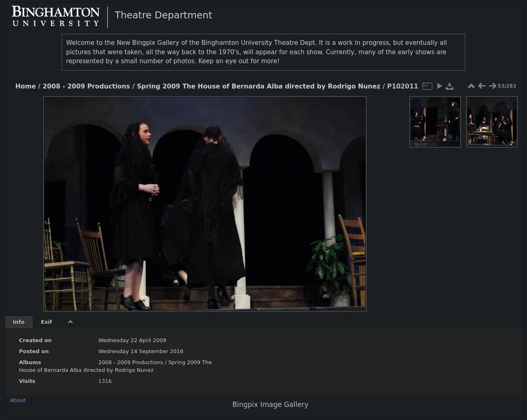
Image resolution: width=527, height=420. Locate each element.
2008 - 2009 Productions (86, 86)
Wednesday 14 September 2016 (141, 351)
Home (26, 86)
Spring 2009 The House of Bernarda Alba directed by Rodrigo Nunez (259, 86)
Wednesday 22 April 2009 (132, 340)
